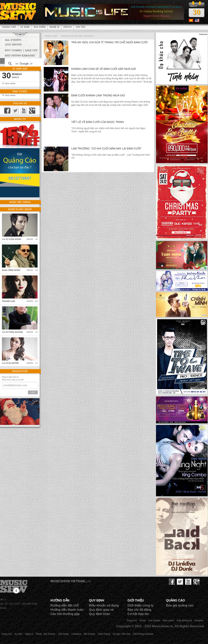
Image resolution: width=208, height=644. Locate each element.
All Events (13, 40)
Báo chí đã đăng (139, 610)
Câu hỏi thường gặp (65, 614)
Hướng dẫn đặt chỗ (65, 605)
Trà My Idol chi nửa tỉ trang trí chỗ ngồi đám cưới (109, 42)
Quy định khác (100, 614)
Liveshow (76, 634)
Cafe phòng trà (184, 621)
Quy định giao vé (101, 610)
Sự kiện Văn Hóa (122, 634)
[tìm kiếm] (24, 64)
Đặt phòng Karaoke (20, 55)
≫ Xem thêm (9, 83)
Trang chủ (9, 27)
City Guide (63, 634)
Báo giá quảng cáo (180, 605)
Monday (17, 74)
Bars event (168, 621)
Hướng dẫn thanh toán (67, 610)
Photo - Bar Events (46, 634)
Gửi (33, 392)
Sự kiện (25, 27)
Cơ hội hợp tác (138, 614)
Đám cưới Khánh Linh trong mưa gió (98, 95)
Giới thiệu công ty (140, 605)
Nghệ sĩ (54, 27)
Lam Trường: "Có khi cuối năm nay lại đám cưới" (106, 148)
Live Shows (13, 44)
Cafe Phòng (104, 634)
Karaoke (199, 621)
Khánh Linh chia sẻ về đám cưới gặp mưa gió (104, 69)
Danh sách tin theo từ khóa (77, 36)
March (16, 77)
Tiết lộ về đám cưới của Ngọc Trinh (98, 122)
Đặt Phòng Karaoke (143, 634)
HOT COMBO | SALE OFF (21, 50)
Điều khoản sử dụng (104, 605)
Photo (68, 27)
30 (197, 12)
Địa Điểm (40, 27)
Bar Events (89, 634)
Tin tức (81, 27)
